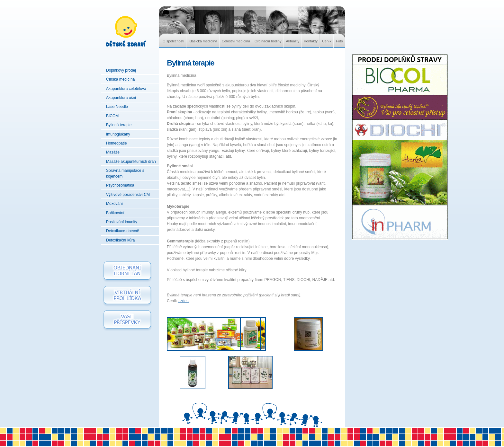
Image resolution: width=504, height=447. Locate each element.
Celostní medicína (236, 41)
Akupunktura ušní (121, 98)
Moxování (114, 204)
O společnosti (173, 41)
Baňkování (115, 213)
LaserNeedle (117, 107)
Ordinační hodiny (268, 41)
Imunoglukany (118, 134)
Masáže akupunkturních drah (131, 162)
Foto (339, 41)
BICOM (112, 116)
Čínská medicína (120, 79)
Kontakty (311, 41)
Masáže (113, 152)
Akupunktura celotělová (126, 89)
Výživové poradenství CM (128, 195)
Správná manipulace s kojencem (125, 173)
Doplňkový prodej (121, 70)
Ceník (327, 41)
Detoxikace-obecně (123, 231)
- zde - (184, 301)
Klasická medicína (203, 41)
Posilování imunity (122, 222)
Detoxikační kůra (120, 240)
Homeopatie (117, 143)
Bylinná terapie (119, 125)
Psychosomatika (120, 185)
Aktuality (292, 41)
